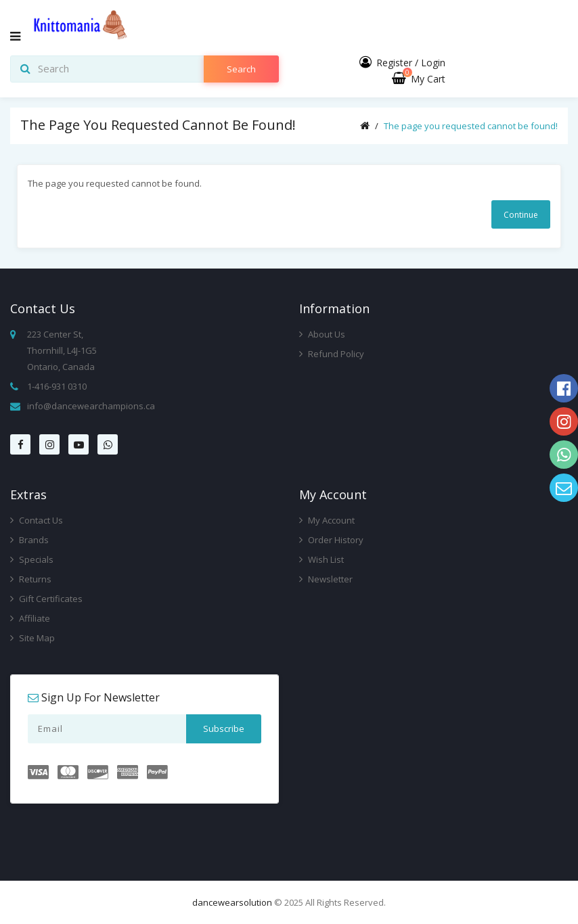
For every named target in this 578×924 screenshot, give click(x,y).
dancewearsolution (232, 902)
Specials (32, 559)
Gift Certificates (46, 599)
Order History (331, 540)
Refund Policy (332, 354)
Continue (521, 215)
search (241, 69)
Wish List (321, 559)
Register (394, 63)
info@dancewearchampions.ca (91, 406)
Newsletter (326, 579)
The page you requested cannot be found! (471, 126)
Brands (29, 540)
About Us (322, 334)
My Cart (419, 79)
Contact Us (37, 520)
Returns (31, 579)
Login (433, 63)
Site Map (32, 638)
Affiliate (30, 618)
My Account (327, 520)
